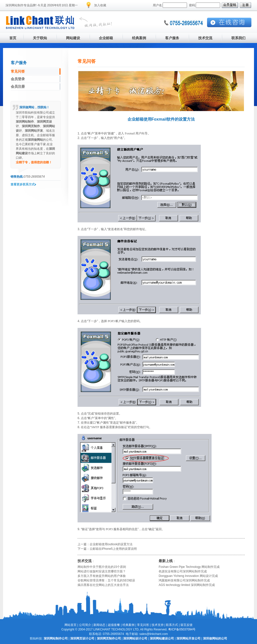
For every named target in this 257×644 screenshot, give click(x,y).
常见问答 (143, 625)
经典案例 (128, 625)
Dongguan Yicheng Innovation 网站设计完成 (188, 576)
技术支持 (158, 625)
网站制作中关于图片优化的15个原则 (102, 567)
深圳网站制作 (15, 5)
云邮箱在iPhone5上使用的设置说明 (113, 549)
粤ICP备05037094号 (182, 629)
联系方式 (172, 625)
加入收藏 (100, 5)
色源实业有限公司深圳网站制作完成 (183, 571)
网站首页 (71, 625)
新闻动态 (99, 625)
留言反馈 (186, 625)
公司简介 (85, 625)
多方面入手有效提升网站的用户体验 (102, 576)
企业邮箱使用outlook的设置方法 (111, 544)
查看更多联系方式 (23, 184)
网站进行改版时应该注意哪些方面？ (102, 571)
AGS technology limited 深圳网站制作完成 (187, 585)
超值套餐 (114, 625)
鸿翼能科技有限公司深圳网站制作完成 (184, 580)
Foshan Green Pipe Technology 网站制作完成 (189, 567)
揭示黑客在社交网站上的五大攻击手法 (103, 585)
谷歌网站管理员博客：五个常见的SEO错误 (106, 580)
